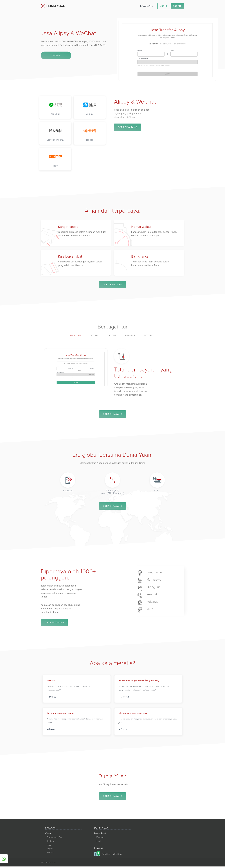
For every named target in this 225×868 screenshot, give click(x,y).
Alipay (50, 850)
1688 (49, 846)
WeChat (50, 854)
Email (98, 843)
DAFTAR (177, 6)
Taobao (50, 843)
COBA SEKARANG (127, 127)
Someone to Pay (55, 839)
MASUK (164, 6)
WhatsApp (100, 839)
